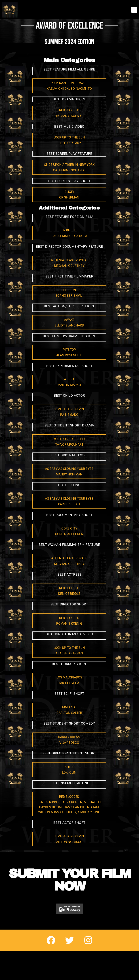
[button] (134, 10)
